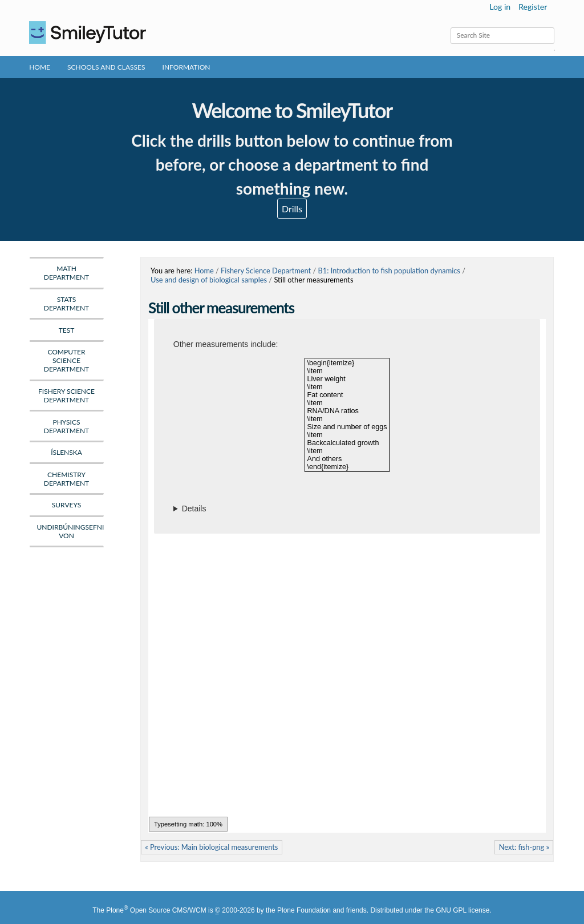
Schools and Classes (106, 67)
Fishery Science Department (266, 271)
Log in (500, 7)
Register (533, 7)
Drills (292, 209)
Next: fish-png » (524, 847)
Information (186, 67)
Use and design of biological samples (209, 280)
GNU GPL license (463, 910)
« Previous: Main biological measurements (211, 847)
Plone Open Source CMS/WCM (156, 910)
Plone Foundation (304, 910)
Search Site (450, 27)
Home (40, 67)
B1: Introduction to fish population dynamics (389, 271)
